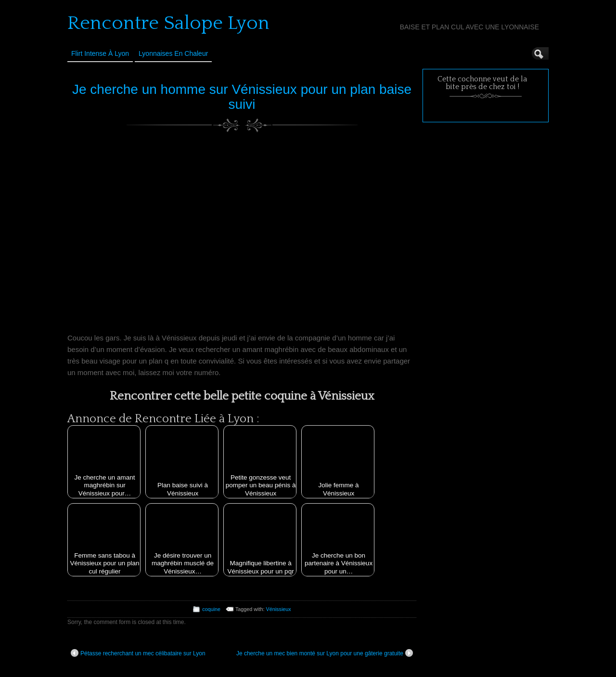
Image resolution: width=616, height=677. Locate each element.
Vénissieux (279, 609)
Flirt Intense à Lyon (100, 53)
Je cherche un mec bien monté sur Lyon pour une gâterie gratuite (325, 653)
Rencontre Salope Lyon (168, 23)
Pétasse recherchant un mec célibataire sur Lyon (138, 653)
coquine (211, 609)
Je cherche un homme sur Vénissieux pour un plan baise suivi (242, 97)
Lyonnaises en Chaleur (173, 53)
